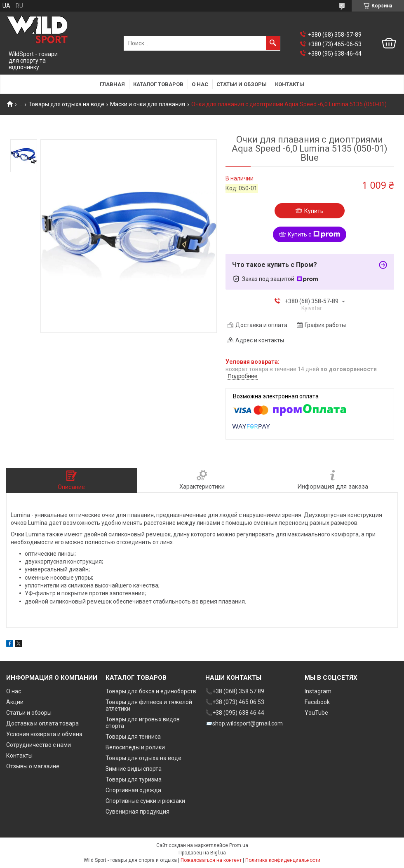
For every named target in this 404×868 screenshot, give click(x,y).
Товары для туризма (134, 779)
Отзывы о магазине (33, 766)
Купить (314, 211)
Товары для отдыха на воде (66, 104)
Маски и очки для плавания (148, 104)
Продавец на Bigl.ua (202, 853)
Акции (15, 702)
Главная (112, 84)
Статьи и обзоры (242, 84)
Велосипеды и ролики (135, 747)
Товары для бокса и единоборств (151, 691)
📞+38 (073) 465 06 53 (235, 702)
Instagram (318, 691)
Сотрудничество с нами (39, 745)
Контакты (290, 84)
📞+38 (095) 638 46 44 (235, 713)
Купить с (314, 234)
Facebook (317, 702)
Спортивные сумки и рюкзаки (145, 801)
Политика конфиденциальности (283, 860)
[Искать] (273, 43)
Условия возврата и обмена (44, 734)
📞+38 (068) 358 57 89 (235, 691)
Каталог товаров (158, 84)
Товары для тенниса (133, 737)
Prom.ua (239, 845)
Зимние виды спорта (134, 769)
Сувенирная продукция (137, 812)
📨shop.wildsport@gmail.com (244, 723)
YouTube (316, 713)
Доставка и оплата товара (42, 723)
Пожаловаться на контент (211, 860)
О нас (200, 84)
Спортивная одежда (133, 790)
